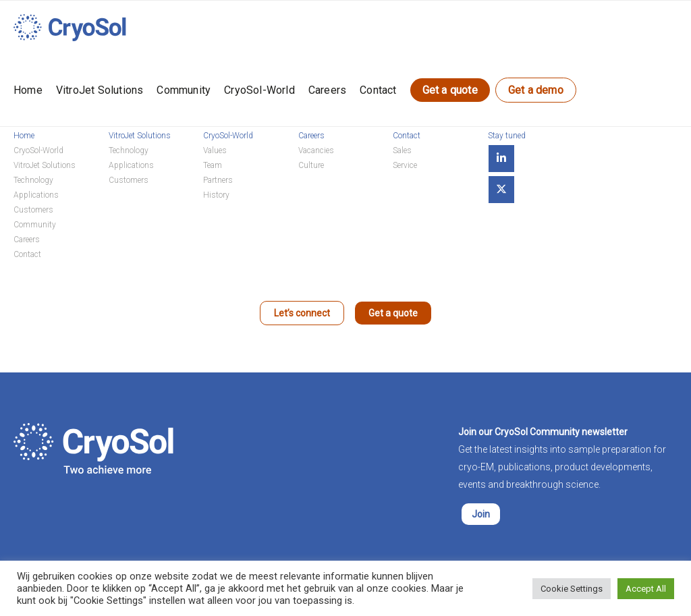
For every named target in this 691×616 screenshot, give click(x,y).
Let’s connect (302, 313)
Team (213, 165)
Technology (33, 180)
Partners (218, 180)
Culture (311, 165)
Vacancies (316, 150)
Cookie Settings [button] (572, 589)
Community (184, 90)
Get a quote (450, 90)
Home (28, 90)
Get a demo (536, 90)
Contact (378, 90)
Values (215, 150)
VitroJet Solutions (100, 90)
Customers (33, 210)
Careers (327, 90)
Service (405, 165)
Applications (36, 195)
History (216, 195)
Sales (402, 150)
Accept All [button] (646, 589)
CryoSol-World (259, 90)
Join (481, 514)
